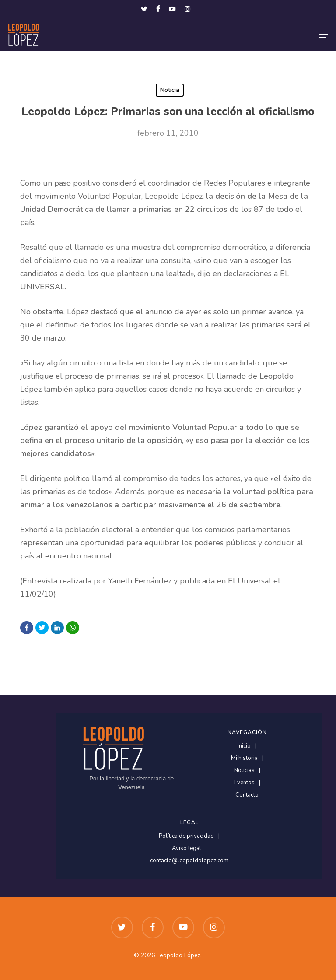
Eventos (244, 783)
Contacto (247, 795)
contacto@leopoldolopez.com (189, 861)
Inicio (244, 746)
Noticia (170, 90)
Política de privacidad (186, 836)
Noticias (244, 771)
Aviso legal (187, 848)
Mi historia (244, 758)
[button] (323, 35)
